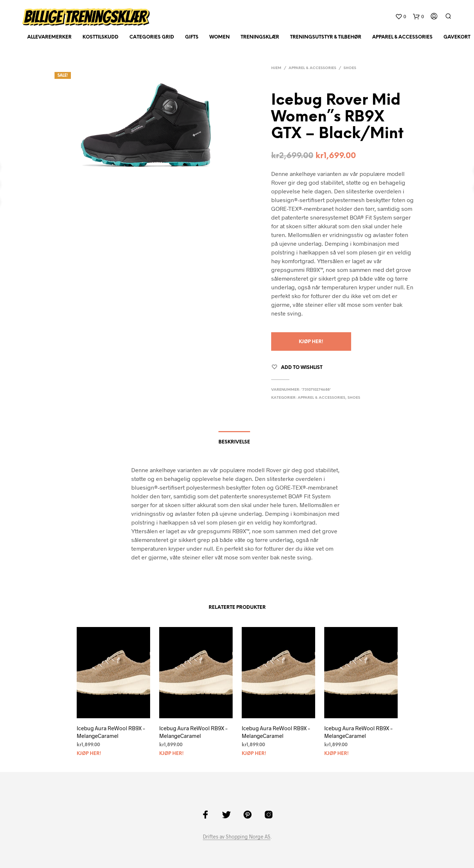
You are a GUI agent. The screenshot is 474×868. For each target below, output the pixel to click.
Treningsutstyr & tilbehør (326, 37)
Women (220, 37)
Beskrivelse (234, 442)
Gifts (192, 37)
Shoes (350, 68)
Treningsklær (260, 37)
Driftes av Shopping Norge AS (237, 837)
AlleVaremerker (49, 37)
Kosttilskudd (101, 37)
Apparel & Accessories (402, 37)
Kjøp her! (311, 342)
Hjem (276, 68)
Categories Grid (152, 37)
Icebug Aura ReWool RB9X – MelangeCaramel (111, 732)
